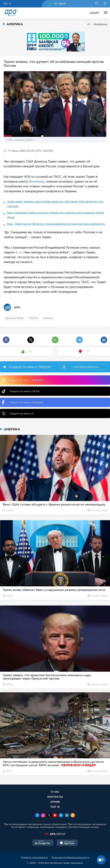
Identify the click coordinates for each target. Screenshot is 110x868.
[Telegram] (61, 816)
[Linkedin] (67, 816)
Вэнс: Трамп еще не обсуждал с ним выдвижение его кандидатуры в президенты (56, 224)
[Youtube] (55, 816)
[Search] (97, 4)
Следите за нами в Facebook (23, 402)
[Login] (105, 4)
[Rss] (73, 816)
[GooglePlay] (43, 843)
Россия (33, 318)
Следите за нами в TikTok (21, 391)
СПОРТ (95, 13)
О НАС (55, 792)
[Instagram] (43, 816)
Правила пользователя (34, 857)
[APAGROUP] (55, 834)
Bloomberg (37, 182)
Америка (100, 24)
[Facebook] (37, 816)
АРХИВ (55, 802)
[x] (49, 816)
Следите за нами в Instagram (22, 380)
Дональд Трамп (15, 318)
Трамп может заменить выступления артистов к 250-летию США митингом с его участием (55, 204)
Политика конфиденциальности (70, 857)
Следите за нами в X (18, 413)
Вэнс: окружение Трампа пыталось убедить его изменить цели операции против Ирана (55, 215)
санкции (48, 318)
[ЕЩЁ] (105, 13)
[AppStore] (67, 843)
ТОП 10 (55, 807)
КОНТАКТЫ (55, 797)
